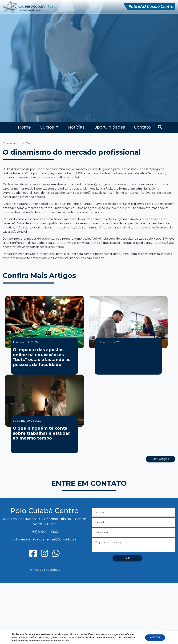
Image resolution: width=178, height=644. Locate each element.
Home (24, 127)
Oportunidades (109, 127)
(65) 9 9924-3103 (45, 532)
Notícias (76, 127)
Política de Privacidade (44, 570)
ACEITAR (155, 637)
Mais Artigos (161, 459)
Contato (142, 127)
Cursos (47, 127)
